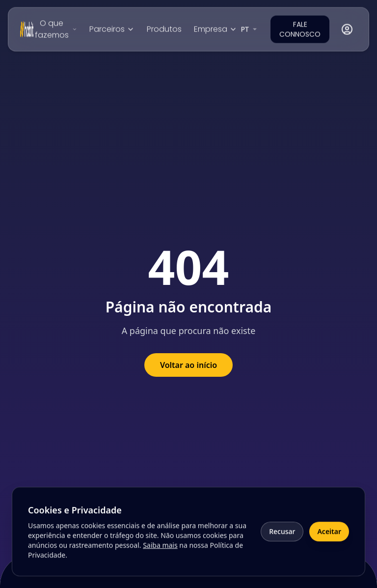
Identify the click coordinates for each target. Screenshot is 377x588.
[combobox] (250, 28)
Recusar (282, 535)
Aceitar (329, 535)
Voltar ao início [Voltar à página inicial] (188, 365)
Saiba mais (160, 549)
